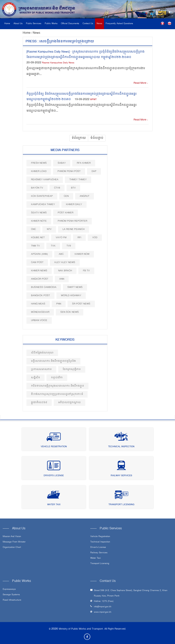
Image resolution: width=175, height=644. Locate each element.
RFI (79, 238)
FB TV (86, 271)
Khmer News (39, 271)
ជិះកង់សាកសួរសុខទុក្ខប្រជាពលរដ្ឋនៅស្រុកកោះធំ (57, 394)
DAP (94, 171)
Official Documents (70, 24)
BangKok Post (40, 296)
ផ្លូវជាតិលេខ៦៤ (39, 402)
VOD (95, 238)
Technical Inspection (121, 447)
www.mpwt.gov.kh (103, 612)
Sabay (62, 163)
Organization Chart (12, 547)
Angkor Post (40, 279)
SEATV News (39, 213)
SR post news (81, 304)
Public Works (51, 24)
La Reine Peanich (74, 229)
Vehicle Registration (54, 447)
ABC (61, 254)
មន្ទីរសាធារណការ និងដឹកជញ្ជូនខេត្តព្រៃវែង (53, 361)
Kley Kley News (65, 262)
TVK (53, 246)
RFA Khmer (84, 163)
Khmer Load (39, 171)
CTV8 (57, 188)
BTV (73, 188)
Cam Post (37, 262)
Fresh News (39, 163)
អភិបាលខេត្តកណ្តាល (69, 402)
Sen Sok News (70, 312)
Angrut (85, 196)
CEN (66, 196)
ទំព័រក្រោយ (79, 138)
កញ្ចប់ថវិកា (57, 378)
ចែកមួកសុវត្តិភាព (72, 369)
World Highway (71, 296)
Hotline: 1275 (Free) (104, 601)
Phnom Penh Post (69, 171)
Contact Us (88, 24)
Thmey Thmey (78, 180)
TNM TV (35, 246)
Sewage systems (11, 595)
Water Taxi (54, 505)
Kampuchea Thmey (43, 204)
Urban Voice (39, 320)
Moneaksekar (40, 312)
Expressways (9, 589)
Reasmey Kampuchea (45, 180)
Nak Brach (65, 271)
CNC (33, 229)
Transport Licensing (121, 505)
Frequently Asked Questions (119, 24)
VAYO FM (61, 238)
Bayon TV (37, 188)
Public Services (34, 24)
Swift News (75, 287)
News (99, 24)
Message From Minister (14, 542)
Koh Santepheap (42, 196)
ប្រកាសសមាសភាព (41, 369)
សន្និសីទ (36, 378)
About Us (18, 24)
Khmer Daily (74, 204)
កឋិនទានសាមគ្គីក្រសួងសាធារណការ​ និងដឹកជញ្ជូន (57, 386)
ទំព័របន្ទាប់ (97, 138)
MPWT (93, 100)
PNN (59, 304)
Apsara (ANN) (39, 254)
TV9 (69, 246)
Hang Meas (38, 304)
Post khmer (66, 213)
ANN (62, 279)
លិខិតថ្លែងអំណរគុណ (42, 353)
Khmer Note (39, 221)
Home (7, 24)
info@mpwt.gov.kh (103, 607)
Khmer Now (82, 254)
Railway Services (121, 476)
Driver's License (54, 476)
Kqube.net (38, 238)
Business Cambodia (44, 287)
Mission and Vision (12, 537)
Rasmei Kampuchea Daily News (58, 63)
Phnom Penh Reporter (72, 221)
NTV (49, 229)
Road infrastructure (12, 600)
